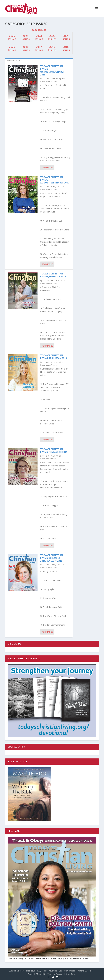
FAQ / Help (42, 971)
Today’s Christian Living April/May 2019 (54, 357)
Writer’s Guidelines (85, 971)
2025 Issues (12, 38)
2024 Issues (26, 38)
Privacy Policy (70, 974)
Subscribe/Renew (17, 971)
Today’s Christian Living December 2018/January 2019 (52, 558)
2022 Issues (52, 38)
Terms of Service (55, 974)
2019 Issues (26, 48)
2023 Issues (39, 38)
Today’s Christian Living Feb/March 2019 (54, 451)
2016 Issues (52, 48)
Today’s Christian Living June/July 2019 (53, 275)
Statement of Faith (67, 971)
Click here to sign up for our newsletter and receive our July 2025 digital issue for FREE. (49, 958)
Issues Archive (51, 81)
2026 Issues (39, 30)
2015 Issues (66, 48)
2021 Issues (66, 38)
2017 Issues (39, 48)
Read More (47, 168)
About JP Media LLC (37, 974)
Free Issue (31, 971)
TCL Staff (46, 79)
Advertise (53, 971)
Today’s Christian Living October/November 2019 (52, 70)
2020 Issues (12, 48)
